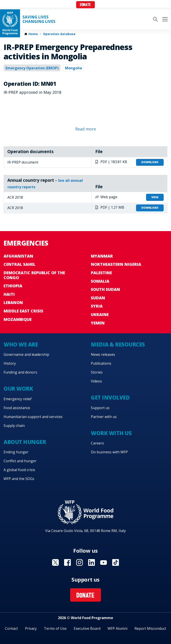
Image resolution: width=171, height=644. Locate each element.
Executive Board (87, 628)
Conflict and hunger (20, 461)
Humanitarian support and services (33, 417)
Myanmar (102, 256)
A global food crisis (19, 470)
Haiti (9, 294)
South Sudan (105, 289)
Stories (97, 372)
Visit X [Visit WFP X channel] (55, 562)
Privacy (31, 628)
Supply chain (14, 426)
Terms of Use (55, 628)
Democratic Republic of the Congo (34, 275)
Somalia (100, 281)
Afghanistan (18, 256)
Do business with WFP (109, 452)
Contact (11, 628)
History (10, 363)
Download (150, 162)
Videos (96, 381)
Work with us (111, 433)
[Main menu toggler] (164, 19)
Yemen (98, 323)
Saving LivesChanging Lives (39, 19)
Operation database (59, 34)
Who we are (21, 344)
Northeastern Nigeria (116, 264)
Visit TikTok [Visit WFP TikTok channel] (116, 562)
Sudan (98, 298)
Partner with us (104, 417)
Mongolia (73, 68)
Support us (100, 408)
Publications (101, 363)
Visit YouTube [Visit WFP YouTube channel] (104, 562)
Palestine (101, 273)
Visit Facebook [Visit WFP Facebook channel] (67, 562)
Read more (86, 129)
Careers (97, 443)
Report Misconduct (150, 628)
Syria (97, 306)
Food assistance (17, 408)
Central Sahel (19, 264)
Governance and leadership (26, 354)
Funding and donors (20, 372)
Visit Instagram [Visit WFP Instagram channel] (79, 562)
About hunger (25, 442)
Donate (85, 5)
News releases (103, 354)
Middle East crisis (23, 311)
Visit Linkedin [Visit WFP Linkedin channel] (92, 562)
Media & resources (118, 344)
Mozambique (18, 319)
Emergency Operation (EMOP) (32, 68)
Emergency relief (18, 399)
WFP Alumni (117, 628)
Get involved (110, 397)
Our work (18, 389)
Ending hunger (16, 452)
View (155, 197)
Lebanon (13, 302)
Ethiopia (13, 286)
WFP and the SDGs (19, 479)
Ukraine (100, 314)
